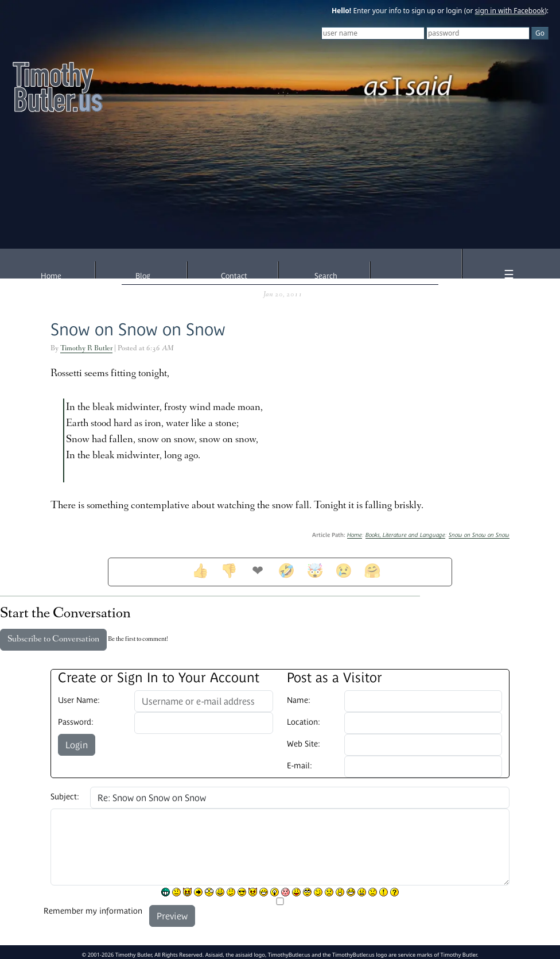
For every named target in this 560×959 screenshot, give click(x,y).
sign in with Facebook (510, 11)
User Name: (79, 700)
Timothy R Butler (86, 349)
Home (51, 276)
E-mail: (300, 765)
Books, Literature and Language (405, 535)
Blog (143, 276)
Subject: (65, 796)
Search (326, 276)
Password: (76, 722)
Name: (299, 700)
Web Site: (304, 744)
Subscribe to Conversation (53, 640)
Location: (304, 722)
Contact (234, 276)
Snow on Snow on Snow (138, 329)
